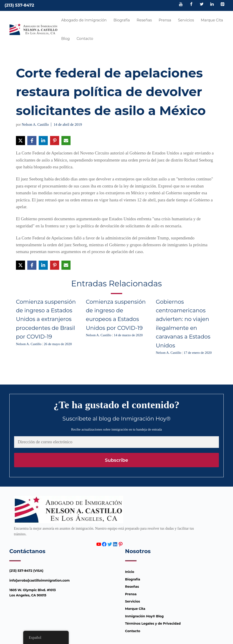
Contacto (85, 39)
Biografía (122, 20)
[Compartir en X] (20, 141)
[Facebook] (191, 5)
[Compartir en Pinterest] (55, 141)
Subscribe (116, 460)
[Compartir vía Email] (66, 141)
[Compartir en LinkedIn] (43, 141)
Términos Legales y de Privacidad (153, 623)
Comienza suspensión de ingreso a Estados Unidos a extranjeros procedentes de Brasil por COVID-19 (46, 319)
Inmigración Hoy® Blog (144, 616)
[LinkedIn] (212, 5)
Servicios (186, 20)
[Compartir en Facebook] (32, 141)
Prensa (165, 20)
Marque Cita (212, 20)
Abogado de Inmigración (84, 20)
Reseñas (144, 20)
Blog (65, 39)
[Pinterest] (222, 5)
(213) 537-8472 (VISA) (26, 571)
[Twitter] (202, 5)
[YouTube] (181, 5)
